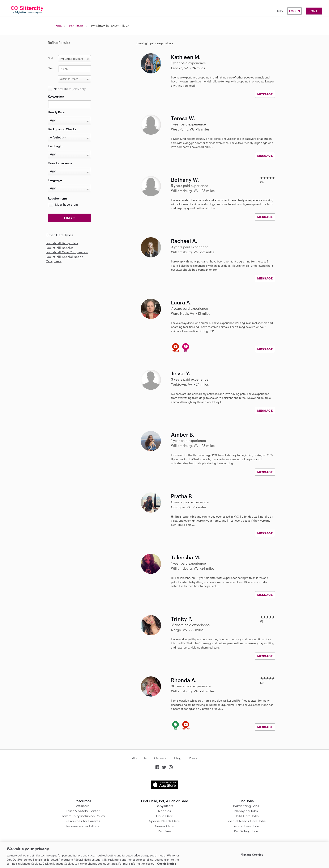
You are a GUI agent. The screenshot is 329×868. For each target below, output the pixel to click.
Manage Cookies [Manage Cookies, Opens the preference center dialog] (252, 855)
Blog (178, 758)
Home (58, 26)
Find (50, 58)
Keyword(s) (56, 96)
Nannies (164, 811)
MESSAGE (265, 94)
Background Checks (62, 129)
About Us (139, 758)
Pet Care (164, 831)
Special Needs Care (164, 821)
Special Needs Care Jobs (246, 821)
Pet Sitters (76, 26)
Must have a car (67, 204)
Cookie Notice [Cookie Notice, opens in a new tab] (167, 864)
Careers (160, 758)
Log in (295, 11)
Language (55, 180)
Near (51, 68)
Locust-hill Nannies (60, 248)
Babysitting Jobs (246, 806)
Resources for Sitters (83, 826)
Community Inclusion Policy (83, 816)
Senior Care (164, 826)
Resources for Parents (83, 821)
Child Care (164, 816)
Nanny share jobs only (70, 89)
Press (193, 758)
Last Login (55, 146)
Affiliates (83, 806)
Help (279, 11)
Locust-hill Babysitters (62, 243)
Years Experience (60, 163)
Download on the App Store (164, 785)
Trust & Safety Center (83, 811)
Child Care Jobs (246, 816)
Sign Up (314, 11)
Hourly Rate (56, 112)
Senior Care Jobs (246, 826)
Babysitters (164, 806)
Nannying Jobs (246, 811)
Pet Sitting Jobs (246, 831)
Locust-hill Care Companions (67, 252)
